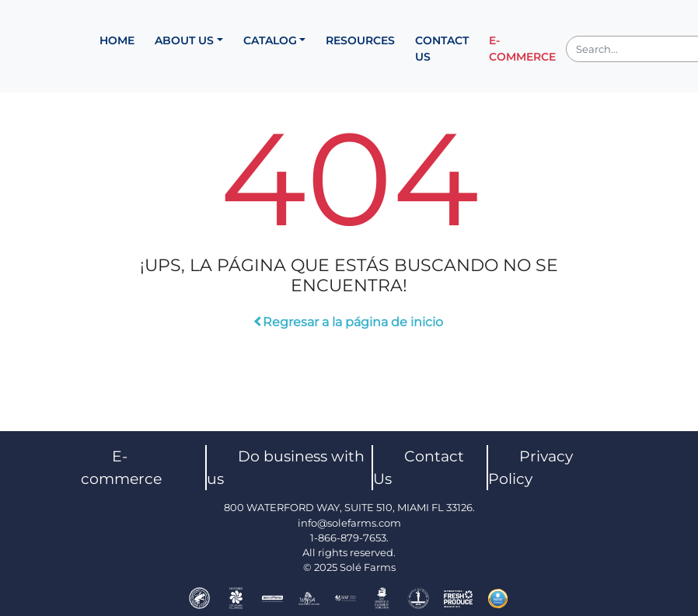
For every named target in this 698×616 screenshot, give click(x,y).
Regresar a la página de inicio (349, 322)
